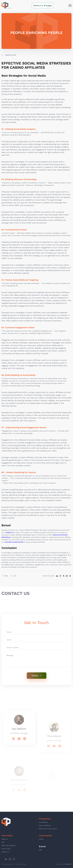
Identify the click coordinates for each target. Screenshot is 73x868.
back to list (11, 55)
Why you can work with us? (48, 829)
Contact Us (5, 852)
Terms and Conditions (9, 846)
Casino (41, 839)
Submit (37, 676)
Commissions (43, 822)
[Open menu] (70, 5)
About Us (5, 839)
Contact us (9, 532)
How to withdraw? (45, 826)
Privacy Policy (6, 849)
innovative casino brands (14, 542)
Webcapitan (68, 864)
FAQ (3, 842)
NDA (40, 850)
